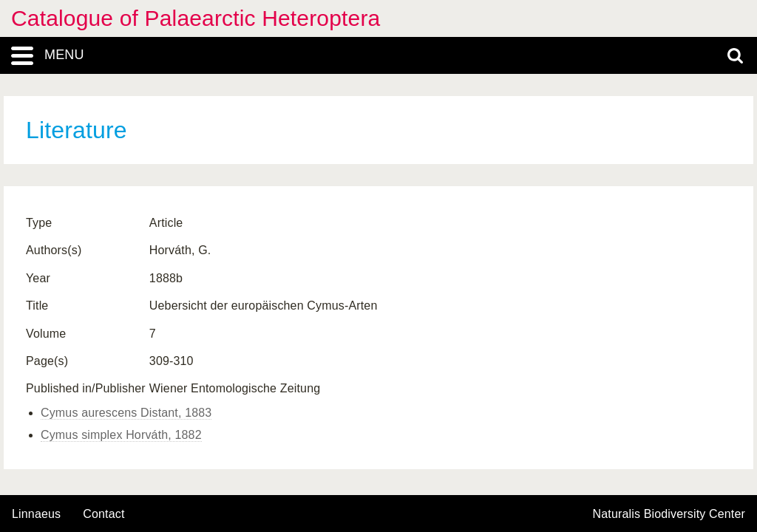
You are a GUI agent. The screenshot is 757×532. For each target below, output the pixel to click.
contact (103, 514)
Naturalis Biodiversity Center (669, 514)
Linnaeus (36, 514)
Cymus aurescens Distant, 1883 (126, 413)
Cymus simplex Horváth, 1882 (121, 435)
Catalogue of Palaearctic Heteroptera (196, 18)
